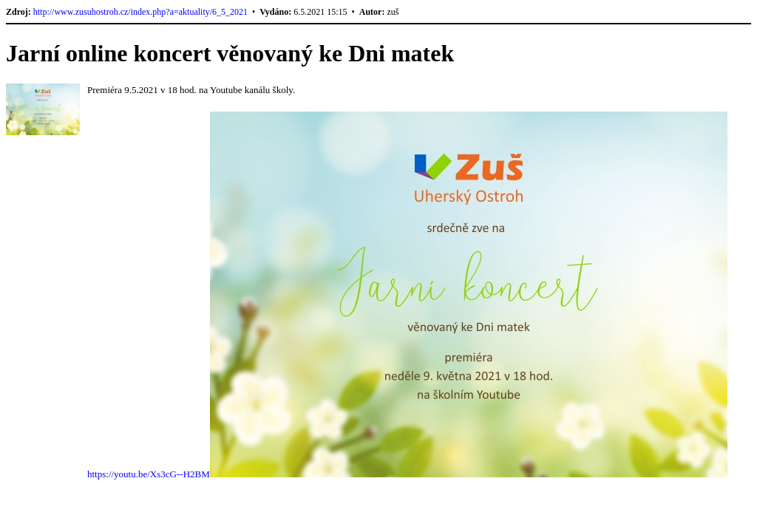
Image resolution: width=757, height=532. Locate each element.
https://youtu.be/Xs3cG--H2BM (149, 474)
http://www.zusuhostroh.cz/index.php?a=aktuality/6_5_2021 (140, 12)
